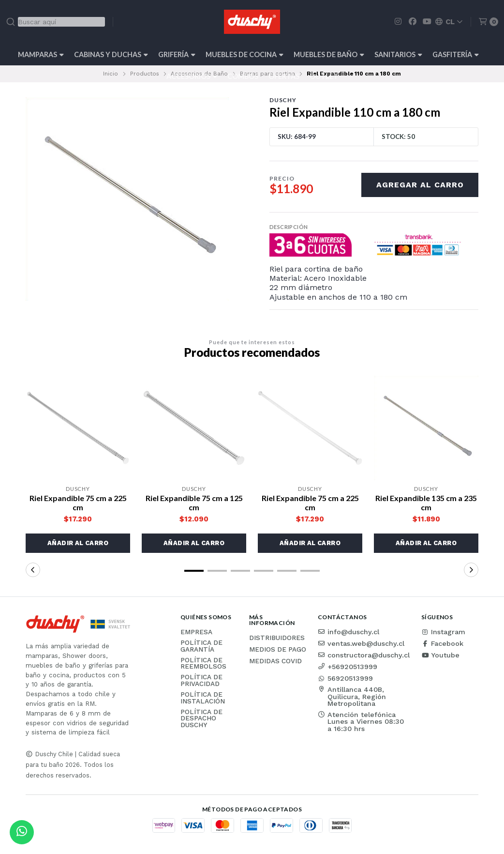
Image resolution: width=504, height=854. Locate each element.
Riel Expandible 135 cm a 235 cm (426, 503)
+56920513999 (348, 667)
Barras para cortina (267, 74)
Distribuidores (277, 638)
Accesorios (192, 76)
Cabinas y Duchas (111, 54)
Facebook (442, 643)
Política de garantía (201, 646)
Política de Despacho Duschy (201, 719)
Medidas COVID (275, 661)
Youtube (440, 655)
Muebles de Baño (329, 54)
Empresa (196, 632)
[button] (78, 543)
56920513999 (345, 678)
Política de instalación (203, 698)
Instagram (443, 632)
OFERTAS (284, 76)
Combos (243, 76)
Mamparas (41, 54)
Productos (145, 74)
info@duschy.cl (348, 632)
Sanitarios (398, 54)
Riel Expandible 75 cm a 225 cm (78, 503)
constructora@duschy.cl (364, 655)
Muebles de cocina (245, 54)
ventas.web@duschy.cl (361, 643)
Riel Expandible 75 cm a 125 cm (194, 503)
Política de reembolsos (203, 663)
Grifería (177, 54)
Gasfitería (456, 54)
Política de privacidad (201, 680)
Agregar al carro (420, 185)
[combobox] (55, 22)
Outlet (324, 76)
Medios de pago (278, 650)
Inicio (111, 74)
